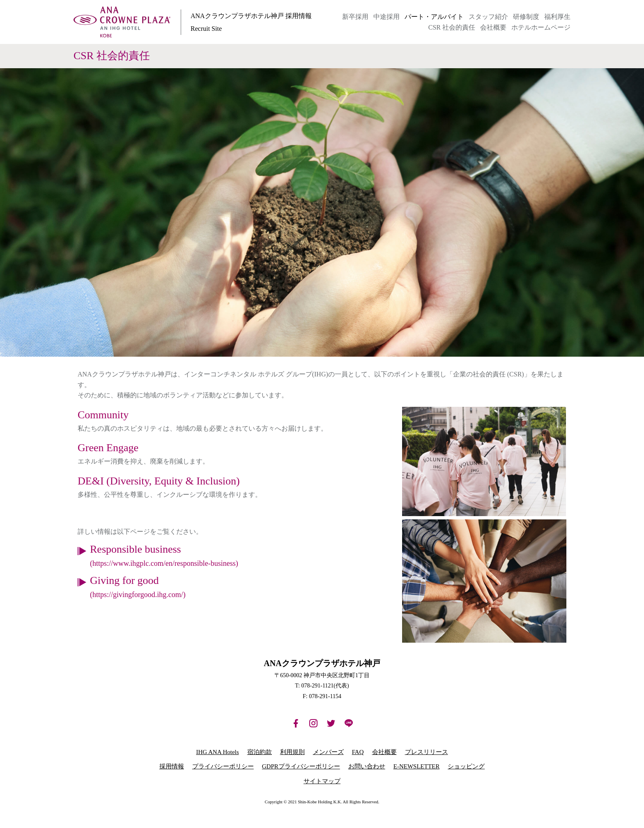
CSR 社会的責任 (452, 27)
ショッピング (466, 766)
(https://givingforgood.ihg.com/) (138, 595)
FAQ (358, 752)
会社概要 (493, 27)
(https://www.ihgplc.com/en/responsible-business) (164, 563)
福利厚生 (557, 17)
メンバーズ (328, 752)
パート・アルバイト (434, 17)
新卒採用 (355, 17)
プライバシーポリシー (223, 766)
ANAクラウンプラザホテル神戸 (122, 22)
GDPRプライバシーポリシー (301, 766)
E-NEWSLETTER (416, 766)
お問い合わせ (367, 766)
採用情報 (172, 766)
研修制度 (526, 17)
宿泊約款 (260, 752)
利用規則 (292, 752)
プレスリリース (427, 752)
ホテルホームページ (541, 27)
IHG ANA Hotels (217, 752)
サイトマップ (322, 781)
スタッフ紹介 (488, 17)
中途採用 (386, 17)
